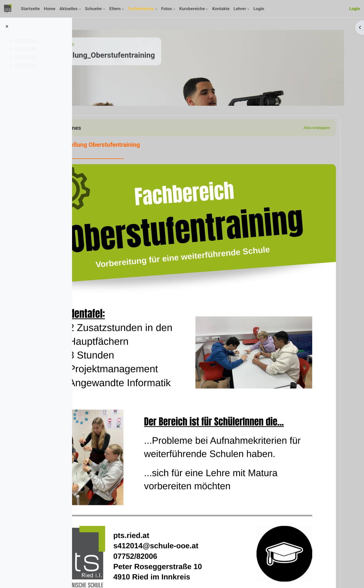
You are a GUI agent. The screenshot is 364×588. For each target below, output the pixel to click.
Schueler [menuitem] (93, 9)
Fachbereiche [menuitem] (141, 9)
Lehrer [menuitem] (240, 9)
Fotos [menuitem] (167, 9)
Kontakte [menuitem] (221, 9)
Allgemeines (119, 128)
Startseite (95, 45)
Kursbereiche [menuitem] (192, 9)
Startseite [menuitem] (30, 9)
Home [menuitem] (50, 9)
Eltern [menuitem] (115, 9)
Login (355, 9)
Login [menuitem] (259, 9)
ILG (126, 45)
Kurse (113, 45)
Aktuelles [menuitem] (69, 9)
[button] (95, 128)
